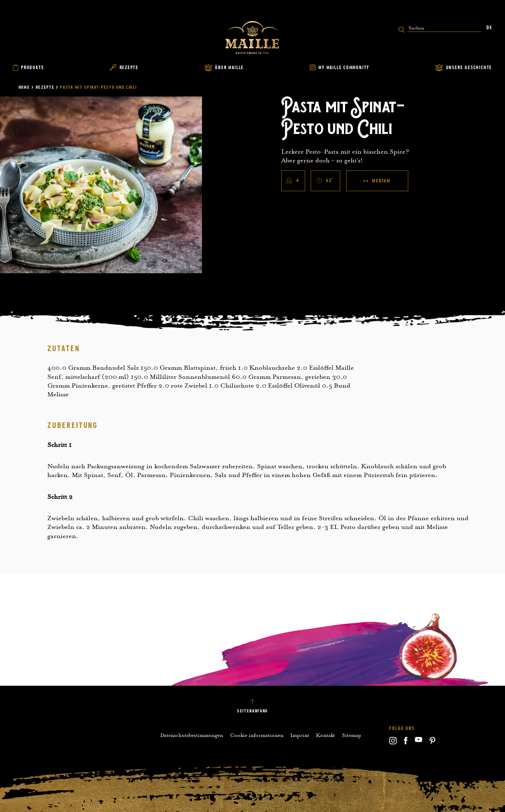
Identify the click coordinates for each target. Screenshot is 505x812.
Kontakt (325, 735)
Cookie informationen (257, 735)
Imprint (300, 735)
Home (24, 88)
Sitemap (352, 735)
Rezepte (45, 88)
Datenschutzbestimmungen (192, 735)
